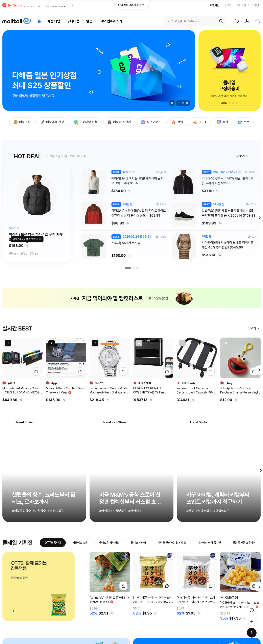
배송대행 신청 (52, 122)
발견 (89, 21)
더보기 (243, 156)
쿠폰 (243, 122)
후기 (222, 122)
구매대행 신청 (85, 122)
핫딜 (177, 122)
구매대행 (73, 21)
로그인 (228, 5)
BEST (199, 122)
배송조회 (22, 122)
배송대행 (54, 21)
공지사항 (241, 5)
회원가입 (215, 5)
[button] (224, 103)
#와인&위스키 (112, 21)
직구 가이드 (151, 122)
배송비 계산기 (119, 122)
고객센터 (256, 5)
